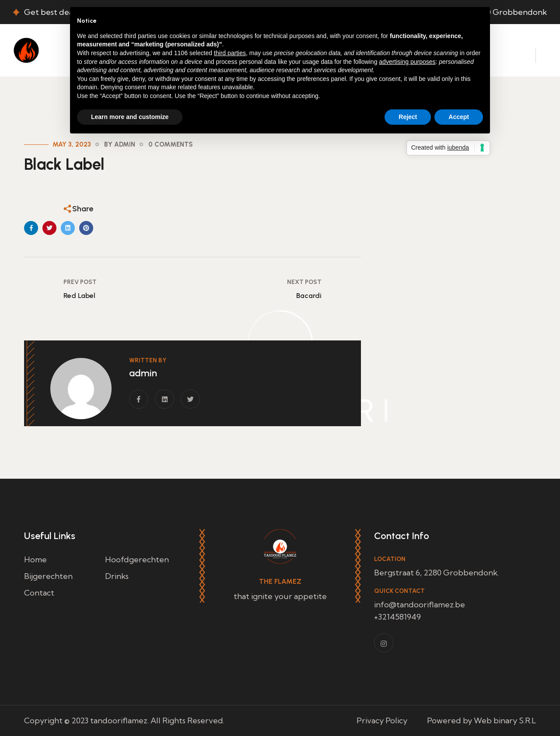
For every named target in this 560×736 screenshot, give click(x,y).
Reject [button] (408, 117)
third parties (230, 53)
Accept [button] (459, 117)
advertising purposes (407, 62)
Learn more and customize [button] (130, 117)
